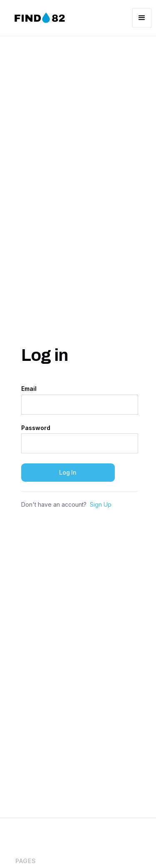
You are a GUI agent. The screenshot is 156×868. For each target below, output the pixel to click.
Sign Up (101, 505)
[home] (38, 18)
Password (36, 428)
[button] (142, 18)
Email (29, 389)
